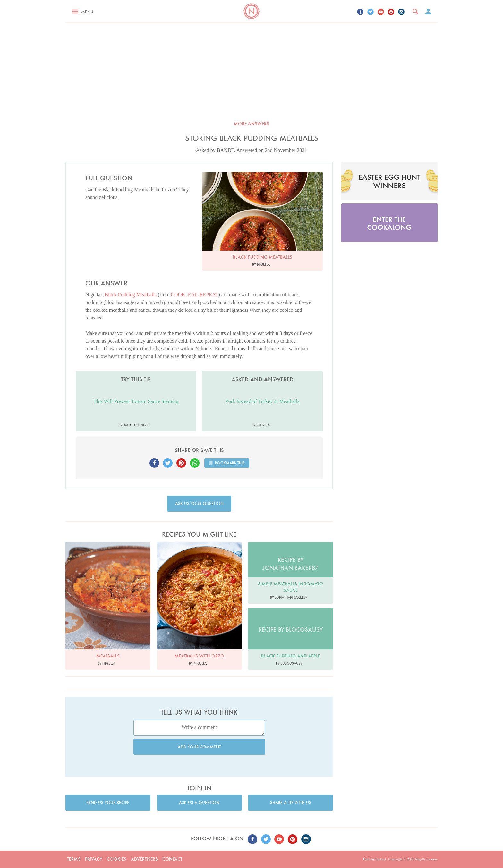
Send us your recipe (108, 802)
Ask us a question (199, 802)
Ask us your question (199, 504)
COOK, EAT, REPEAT (194, 295)
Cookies (117, 859)
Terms (74, 859)
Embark (381, 859)
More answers (251, 124)
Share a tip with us (291, 802)
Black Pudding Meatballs (131, 295)
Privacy (94, 859)
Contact (172, 859)
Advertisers (144, 859)
